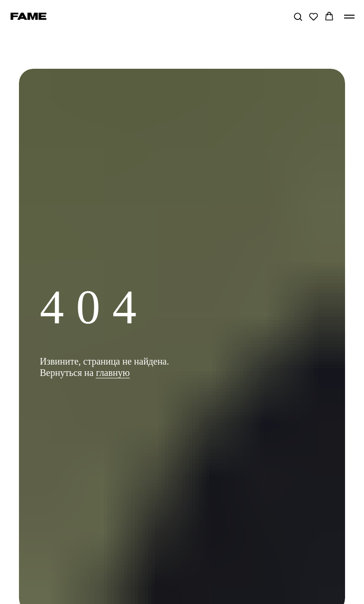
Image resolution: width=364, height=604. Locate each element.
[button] (298, 16)
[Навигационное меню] (349, 17)
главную (113, 373)
